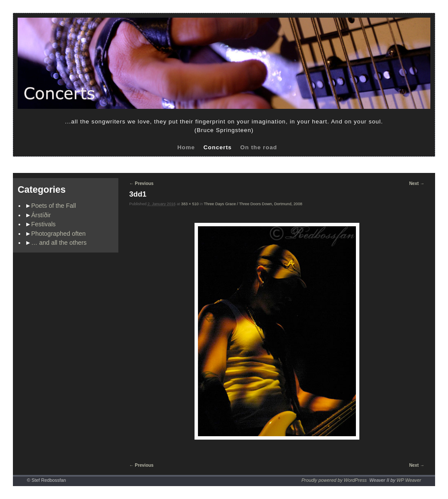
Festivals (44, 224)
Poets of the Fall (54, 206)
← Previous (141, 183)
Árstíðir (41, 215)
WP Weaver (409, 480)
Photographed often (59, 234)
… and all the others (59, 243)
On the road (259, 147)
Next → (417, 183)
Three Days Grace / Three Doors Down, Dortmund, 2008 (253, 204)
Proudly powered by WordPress (334, 480)
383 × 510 (190, 204)
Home (186, 147)
